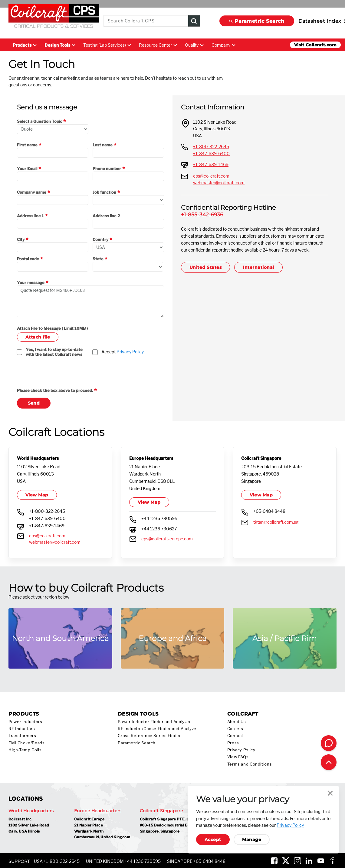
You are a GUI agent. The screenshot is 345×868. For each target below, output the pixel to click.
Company (223, 45)
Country (100, 239)
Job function (104, 192)
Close (330, 793)
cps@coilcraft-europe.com (167, 539)
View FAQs (238, 757)
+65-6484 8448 (269, 511)
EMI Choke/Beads (26, 743)
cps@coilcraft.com (211, 176)
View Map (37, 495)
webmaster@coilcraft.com (219, 183)
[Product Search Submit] (194, 21)
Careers (235, 729)
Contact (235, 736)
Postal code (28, 259)
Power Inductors (25, 722)
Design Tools (60, 45)
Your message (31, 282)
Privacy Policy (130, 352)
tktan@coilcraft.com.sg (276, 522)
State (98, 259)
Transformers (22, 736)
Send (34, 403)
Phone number (107, 169)
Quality (194, 45)
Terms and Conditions (250, 764)
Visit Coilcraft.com (315, 45)
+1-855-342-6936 (202, 214)
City (21, 239)
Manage (252, 840)
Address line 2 (106, 216)
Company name (32, 192)
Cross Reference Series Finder (149, 736)
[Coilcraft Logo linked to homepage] (54, 17)
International (258, 267)
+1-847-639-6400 (211, 154)
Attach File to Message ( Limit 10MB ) (52, 328)
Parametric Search (257, 21)
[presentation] (63, 376)
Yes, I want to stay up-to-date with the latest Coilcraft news (55, 352)
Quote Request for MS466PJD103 (90, 301)
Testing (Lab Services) (107, 45)
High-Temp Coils (25, 750)
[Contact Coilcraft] (329, 743)
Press (233, 743)
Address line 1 (30, 216)
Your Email (27, 169)
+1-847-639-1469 (211, 164)
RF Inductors (22, 729)
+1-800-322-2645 (211, 147)
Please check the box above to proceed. (55, 390)
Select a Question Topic (39, 121)
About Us (237, 722)
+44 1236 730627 (159, 529)
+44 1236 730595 (159, 518)
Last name (103, 145)
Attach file (38, 337)
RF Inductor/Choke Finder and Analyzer (158, 729)
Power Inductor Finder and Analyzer (154, 722)
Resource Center (158, 45)
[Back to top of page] (329, 762)
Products (24, 45)
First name (27, 145)
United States (205, 267)
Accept (123, 352)
